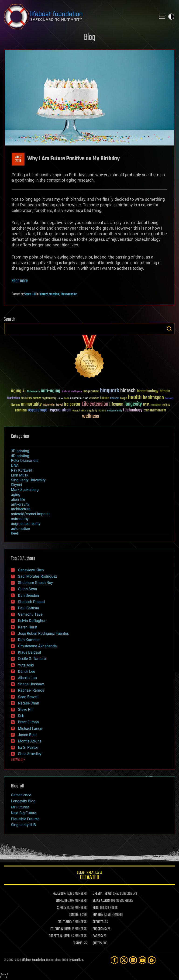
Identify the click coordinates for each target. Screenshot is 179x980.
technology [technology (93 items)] (133, 410)
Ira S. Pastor (28, 747)
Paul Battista (29, 608)
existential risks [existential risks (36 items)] (79, 399)
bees (15, 533)
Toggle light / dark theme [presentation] (171, 17)
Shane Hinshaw (31, 684)
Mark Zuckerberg (25, 490)
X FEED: (62, 908)
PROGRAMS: (100, 929)
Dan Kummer (29, 640)
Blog (89, 38)
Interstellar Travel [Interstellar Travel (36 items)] (53, 405)
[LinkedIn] (133, 960)
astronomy (20, 519)
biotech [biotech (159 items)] (128, 391)
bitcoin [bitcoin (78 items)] (165, 391)
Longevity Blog (23, 801)
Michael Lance (30, 729)
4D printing (20, 456)
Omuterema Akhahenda (37, 646)
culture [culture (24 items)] (60, 399)
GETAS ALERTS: (102, 901)
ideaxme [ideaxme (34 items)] (15, 405)
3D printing (20, 451)
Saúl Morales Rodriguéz (38, 576)
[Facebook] (114, 960)
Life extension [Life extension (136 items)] (95, 404)
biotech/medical (49, 294)
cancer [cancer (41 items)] (37, 398)
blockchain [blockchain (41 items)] (14, 398)
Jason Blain (28, 735)
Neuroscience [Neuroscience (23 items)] (156, 405)
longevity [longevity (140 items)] (133, 404)
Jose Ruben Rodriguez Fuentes (43, 633)
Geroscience (21, 795)
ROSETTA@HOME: (59, 936)
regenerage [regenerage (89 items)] (38, 410)
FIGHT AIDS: (65, 922)
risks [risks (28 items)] (83, 411)
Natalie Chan (29, 703)
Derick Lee (26, 671)
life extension (69, 294)
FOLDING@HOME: (61, 929)
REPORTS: (98, 922)
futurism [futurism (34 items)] (115, 399)
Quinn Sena (28, 589)
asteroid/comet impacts (31, 514)
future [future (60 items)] (105, 398)
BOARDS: (98, 915)
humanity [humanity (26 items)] (169, 399)
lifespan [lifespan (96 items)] (116, 404)
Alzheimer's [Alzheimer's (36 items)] (33, 392)
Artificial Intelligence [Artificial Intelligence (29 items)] (72, 392)
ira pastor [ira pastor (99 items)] (72, 404)
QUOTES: (98, 943)
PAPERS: (98, 936)
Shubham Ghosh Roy (35, 583)
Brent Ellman (28, 722)
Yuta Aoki (26, 665)
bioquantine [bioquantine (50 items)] (91, 391)
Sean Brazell (28, 697)
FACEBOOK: (59, 894)
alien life (18, 499)
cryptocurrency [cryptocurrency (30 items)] (49, 399)
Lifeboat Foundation (33, 960)
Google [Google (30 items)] (124, 399)
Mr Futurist (20, 807)
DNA (15, 465)
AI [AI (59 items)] (24, 392)
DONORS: (74, 915)
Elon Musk (20, 475)
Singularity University (28, 480)
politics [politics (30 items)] (166, 405)
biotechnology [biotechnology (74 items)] (148, 391)
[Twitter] (124, 960)
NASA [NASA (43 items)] (146, 405)
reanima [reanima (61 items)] (21, 410)
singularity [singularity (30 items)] (92, 411)
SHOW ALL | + (18, 760)
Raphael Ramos (31, 690)
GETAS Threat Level (89, 876)
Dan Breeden (28, 595)
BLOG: (96, 908)
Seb (21, 716)
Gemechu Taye (30, 614)
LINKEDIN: (62, 901)
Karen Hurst (28, 627)
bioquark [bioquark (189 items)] (110, 391)
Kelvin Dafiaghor (32, 621)
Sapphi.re (78, 960)
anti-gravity (20, 504)
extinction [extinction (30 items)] (94, 399)
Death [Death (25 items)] (67, 399)
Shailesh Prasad (31, 602)
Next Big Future (24, 813)
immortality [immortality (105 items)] (31, 404)
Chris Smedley (30, 754)
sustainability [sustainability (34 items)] (115, 411)
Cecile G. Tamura (32, 659)
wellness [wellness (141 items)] (91, 416)
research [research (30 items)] (76, 411)
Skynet (17, 485)
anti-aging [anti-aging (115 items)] (51, 391)
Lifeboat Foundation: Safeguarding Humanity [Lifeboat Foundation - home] (78, 17)
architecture (21, 509)
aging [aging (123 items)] (16, 391)
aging (16, 495)
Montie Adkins (30, 741)
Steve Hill (30, 294)
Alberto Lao (27, 678)
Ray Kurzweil (22, 470)
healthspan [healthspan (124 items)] (153, 398)
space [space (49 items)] (102, 410)
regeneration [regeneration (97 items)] (60, 410)
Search (169, 329)
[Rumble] (152, 960)
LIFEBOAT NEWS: (102, 894)
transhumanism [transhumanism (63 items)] (155, 410)
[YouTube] (142, 960)
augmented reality (26, 524)
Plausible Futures (25, 819)
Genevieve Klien (31, 570)
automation (21, 529)
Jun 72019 (18, 159)
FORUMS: (78, 943)
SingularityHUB (23, 825)
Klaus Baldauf (30, 652)
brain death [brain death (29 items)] (26, 399)
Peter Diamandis (25, 461)
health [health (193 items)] (135, 398)
